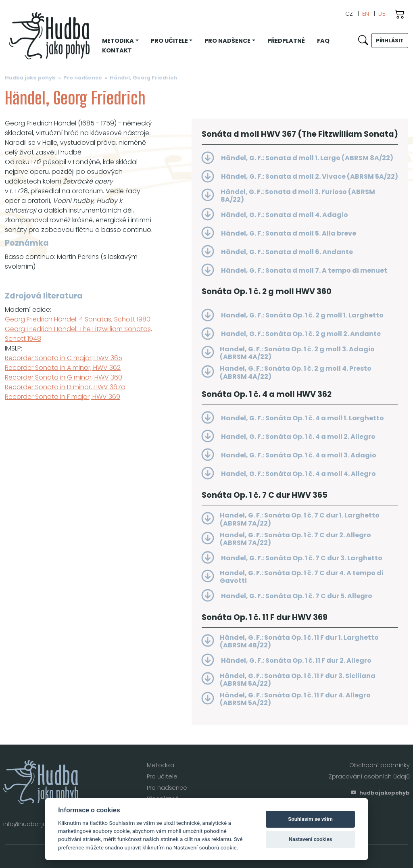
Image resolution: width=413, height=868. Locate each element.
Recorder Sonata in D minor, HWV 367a (65, 387)
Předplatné (286, 41)
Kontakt (117, 50)
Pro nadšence (83, 78)
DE (382, 14)
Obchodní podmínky (380, 765)
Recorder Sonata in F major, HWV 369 (63, 397)
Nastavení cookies (311, 839)
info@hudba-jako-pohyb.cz (43, 824)
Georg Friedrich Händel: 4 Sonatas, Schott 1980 (78, 319)
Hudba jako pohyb (30, 78)
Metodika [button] (118, 41)
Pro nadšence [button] (227, 41)
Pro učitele (162, 776)
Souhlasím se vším (310, 819)
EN (366, 14)
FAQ (323, 41)
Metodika (161, 765)
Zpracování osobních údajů (369, 776)
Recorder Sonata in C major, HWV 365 (64, 358)
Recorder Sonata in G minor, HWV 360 (64, 377)
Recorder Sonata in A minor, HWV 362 (63, 368)
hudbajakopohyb (380, 793)
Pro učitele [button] (169, 41)
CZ (349, 14)
